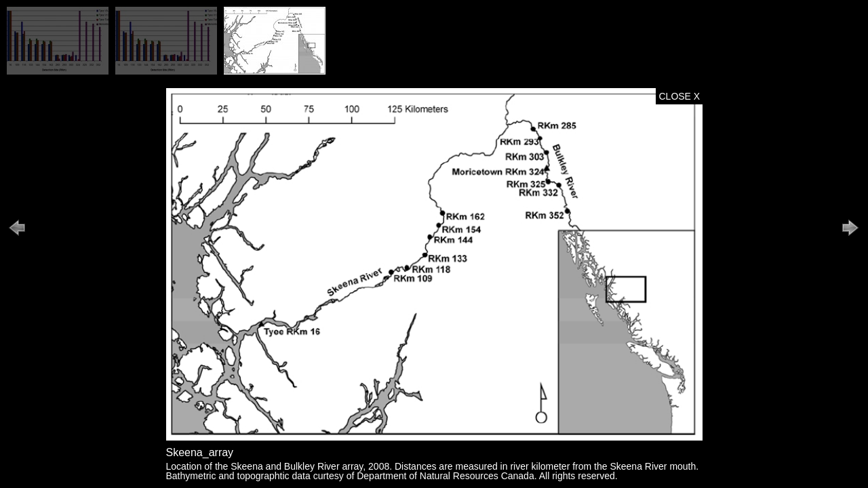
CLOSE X (680, 96)
